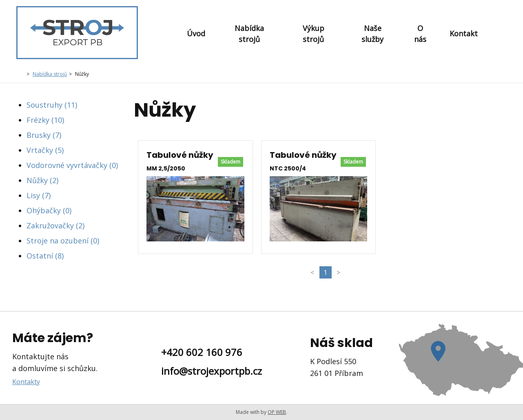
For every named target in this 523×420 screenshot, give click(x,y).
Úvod (196, 33)
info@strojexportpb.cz (212, 371)
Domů (20, 73)
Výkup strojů (314, 34)
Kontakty (26, 382)
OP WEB (277, 412)
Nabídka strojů (249, 34)
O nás (420, 34)
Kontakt (464, 33)
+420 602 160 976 (202, 352)
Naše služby (372, 34)
